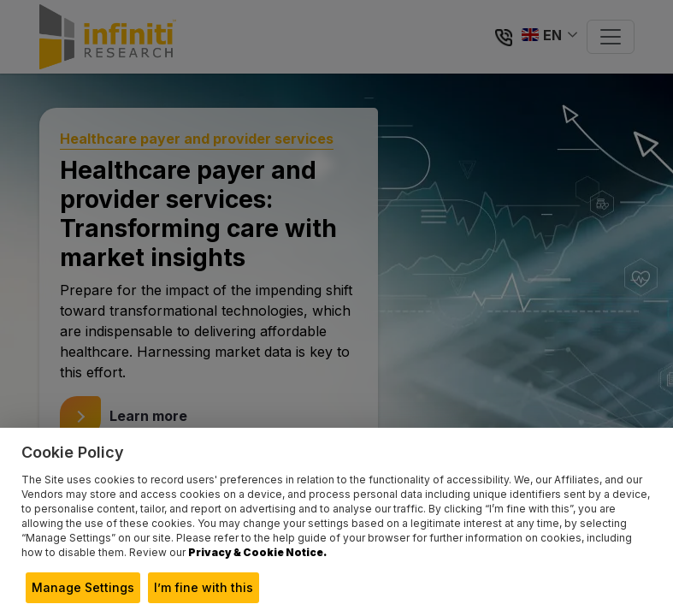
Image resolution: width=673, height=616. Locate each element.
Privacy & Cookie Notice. (257, 552)
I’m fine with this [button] (204, 587)
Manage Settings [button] (83, 587)
